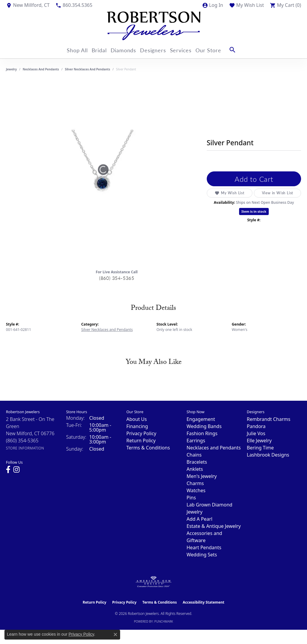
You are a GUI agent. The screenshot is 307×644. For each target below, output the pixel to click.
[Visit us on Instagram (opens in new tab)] (16, 470)
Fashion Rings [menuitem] (202, 433)
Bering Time (260, 448)
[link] (28, 5)
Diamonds (124, 50)
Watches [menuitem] (196, 490)
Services (187, 50)
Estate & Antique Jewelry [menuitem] (214, 526)
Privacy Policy (141, 433)
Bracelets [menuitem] (197, 462)
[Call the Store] (22, 441)
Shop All (71, 50)
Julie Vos (256, 433)
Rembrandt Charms (269, 419)
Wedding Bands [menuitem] (204, 426)
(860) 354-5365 (117, 278)
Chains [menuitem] (194, 455)
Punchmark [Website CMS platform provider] (164, 621)
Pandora (256, 426)
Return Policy (141, 441)
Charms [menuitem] (195, 483)
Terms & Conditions (148, 448)
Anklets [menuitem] (195, 469)
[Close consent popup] (115, 634)
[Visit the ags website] (153, 582)
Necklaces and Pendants (41, 69)
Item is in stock (254, 211)
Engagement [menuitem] (201, 419)
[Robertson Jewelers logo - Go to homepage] (154, 26)
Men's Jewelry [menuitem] (202, 476)
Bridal (96, 50)
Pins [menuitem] (191, 498)
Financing (137, 426)
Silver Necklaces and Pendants (88, 69)
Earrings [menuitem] (196, 441)
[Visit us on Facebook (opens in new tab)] (8, 470)
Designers (156, 50)
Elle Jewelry (259, 441)
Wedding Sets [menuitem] (202, 555)
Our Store (218, 50)
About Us (137, 419)
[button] (213, 5)
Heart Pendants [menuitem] (204, 547)
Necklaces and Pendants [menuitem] (214, 448)
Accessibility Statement (203, 602)
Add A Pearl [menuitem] (199, 519)
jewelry (11, 69)
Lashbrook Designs (268, 455)
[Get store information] (25, 448)
